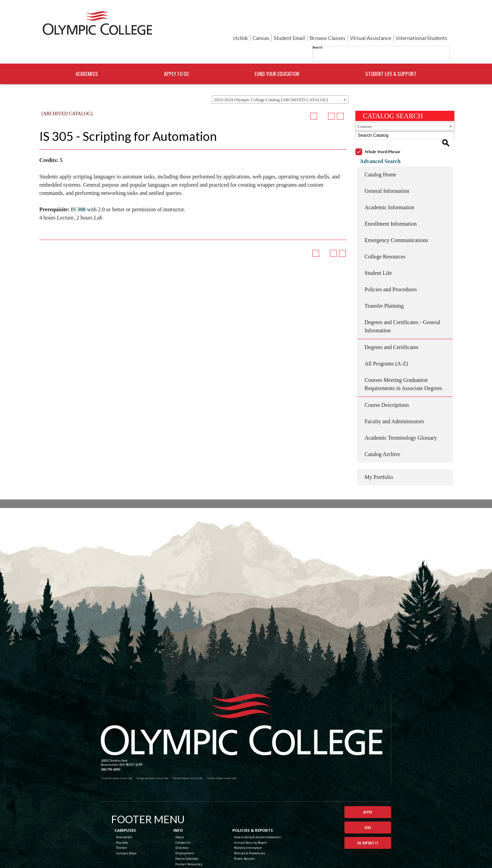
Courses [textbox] (365, 108)
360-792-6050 (110, 743)
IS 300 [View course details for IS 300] (78, 191)
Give (368, 803)
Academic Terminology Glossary (401, 411)
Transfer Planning (384, 279)
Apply (368, 786)
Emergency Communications (396, 214)
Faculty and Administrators (394, 395)
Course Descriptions (387, 379)
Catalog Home (380, 148)
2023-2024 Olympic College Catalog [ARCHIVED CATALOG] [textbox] (271, 81)
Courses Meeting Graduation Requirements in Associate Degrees (403, 358)
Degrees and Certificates (391, 321)
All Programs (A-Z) (386, 337)
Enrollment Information (391, 197)
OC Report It (368, 820)
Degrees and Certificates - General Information (402, 300)
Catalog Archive (382, 428)
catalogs (202, 866)
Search (249, 24)
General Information (387, 165)
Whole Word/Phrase (383, 125)
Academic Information (389, 181)
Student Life (378, 247)
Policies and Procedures (391, 263)
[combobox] (280, 81)
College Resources (385, 230)
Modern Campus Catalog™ (281, 866)
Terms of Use (294, 858)
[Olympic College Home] (242, 698)
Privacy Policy (275, 858)
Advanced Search (376, 135)
